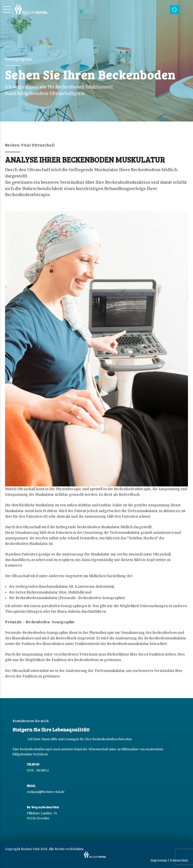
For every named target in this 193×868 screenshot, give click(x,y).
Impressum (159, 860)
